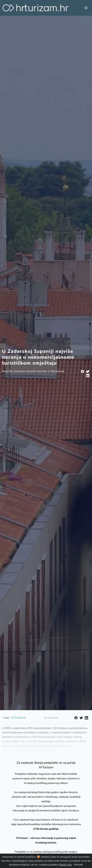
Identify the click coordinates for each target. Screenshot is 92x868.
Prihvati (78, 865)
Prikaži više (65, 865)
